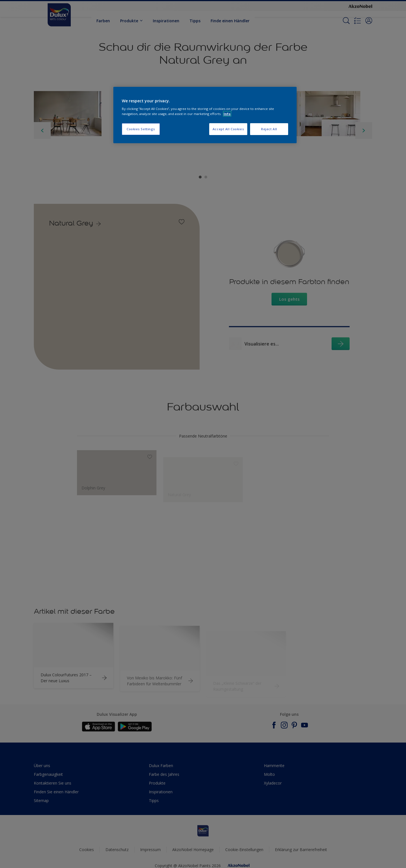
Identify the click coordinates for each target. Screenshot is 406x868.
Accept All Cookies (228, 129)
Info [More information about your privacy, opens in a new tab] (227, 114)
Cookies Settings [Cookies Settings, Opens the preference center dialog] (141, 129)
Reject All (269, 129)
